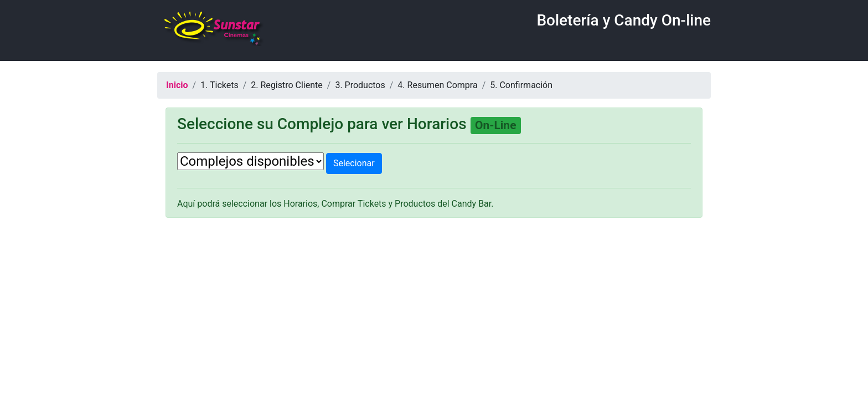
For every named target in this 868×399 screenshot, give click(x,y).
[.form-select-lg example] (250, 161)
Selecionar (354, 163)
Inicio (177, 85)
